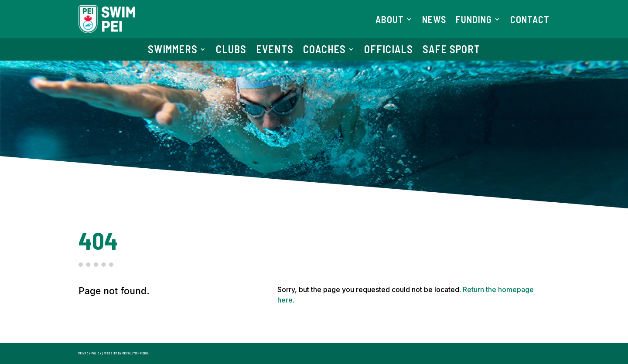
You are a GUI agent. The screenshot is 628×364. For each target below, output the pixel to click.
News (434, 20)
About (390, 20)
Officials (389, 51)
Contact (530, 20)
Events (275, 51)
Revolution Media (136, 353)
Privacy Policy (90, 353)
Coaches (324, 51)
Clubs (231, 51)
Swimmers (173, 51)
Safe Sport (451, 51)
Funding (474, 20)
